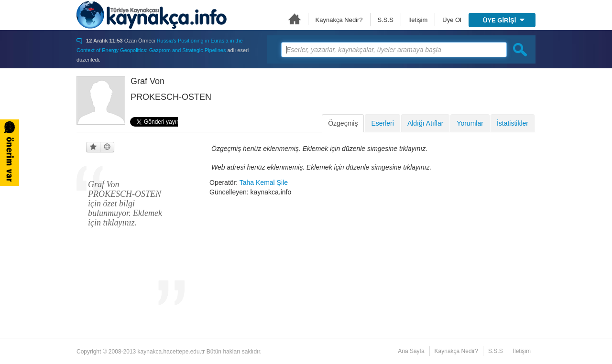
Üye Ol (452, 20)
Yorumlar (470, 123)
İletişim (418, 20)
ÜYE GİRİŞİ (504, 20)
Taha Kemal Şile (264, 182)
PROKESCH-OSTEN (171, 97)
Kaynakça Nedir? (339, 20)
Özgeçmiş (343, 123)
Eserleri (382, 123)
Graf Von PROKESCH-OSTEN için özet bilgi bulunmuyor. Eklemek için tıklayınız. (125, 203)
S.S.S (386, 20)
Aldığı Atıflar (425, 123)
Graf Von (148, 81)
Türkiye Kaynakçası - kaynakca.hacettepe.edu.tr (152, 15)
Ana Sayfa (295, 19)
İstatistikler (513, 123)
